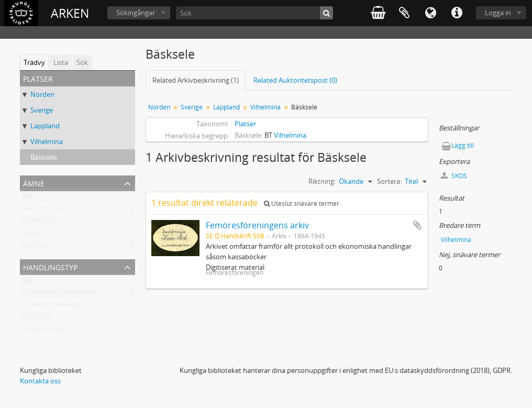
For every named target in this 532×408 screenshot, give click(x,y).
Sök (82, 62)
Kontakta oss (40, 381)
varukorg (378, 13)
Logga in (498, 13)
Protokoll (36, 319)
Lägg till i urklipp (417, 225)
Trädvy (34, 62)
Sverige (42, 110)
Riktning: (322, 181)
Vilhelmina (47, 141)
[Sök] (254, 13)
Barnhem (36, 248)
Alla (27, 197)
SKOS (454, 176)
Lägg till (463, 145)
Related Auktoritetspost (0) (295, 80)
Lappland (45, 126)
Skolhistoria (40, 210)
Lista (61, 62)
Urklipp (404, 13)
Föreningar (39, 223)
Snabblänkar (457, 13)
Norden (42, 94)
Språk (430, 13)
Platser (245, 124)
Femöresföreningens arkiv (257, 225)
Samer (32, 235)
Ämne (34, 183)
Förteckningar (44, 332)
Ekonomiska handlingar (59, 294)
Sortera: (389, 181)
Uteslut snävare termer (302, 203)
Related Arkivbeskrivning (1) (196, 80)
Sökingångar (136, 13)
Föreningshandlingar (54, 306)
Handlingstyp (50, 266)
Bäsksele (44, 157)
